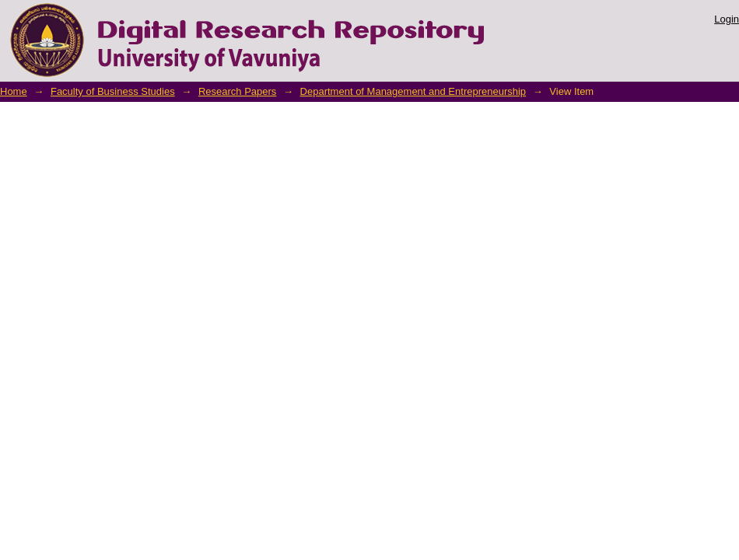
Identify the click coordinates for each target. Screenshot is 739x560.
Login (727, 19)
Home (14, 91)
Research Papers (237, 91)
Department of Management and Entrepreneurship (413, 91)
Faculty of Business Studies (113, 91)
